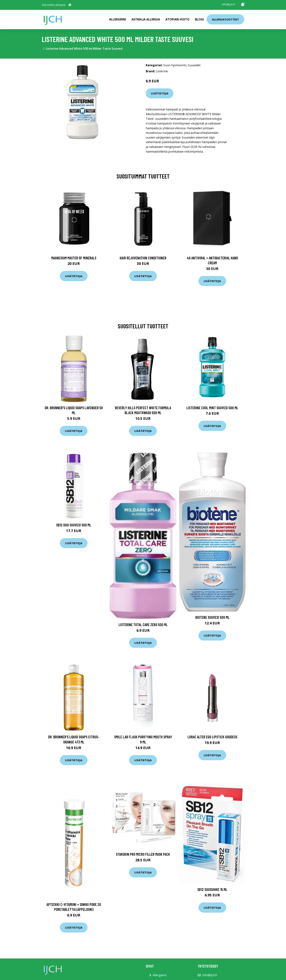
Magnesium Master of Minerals (74, 258)
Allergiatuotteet (225, 19)
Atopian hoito (177, 19)
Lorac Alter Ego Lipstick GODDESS (212, 737)
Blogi (199, 19)
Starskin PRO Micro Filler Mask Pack (143, 854)
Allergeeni (118, 19)
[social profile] (70, 5)
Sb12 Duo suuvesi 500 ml (74, 525)
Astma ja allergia (146, 19)
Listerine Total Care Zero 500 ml (143, 625)
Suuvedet (194, 65)
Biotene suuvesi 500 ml (212, 617)
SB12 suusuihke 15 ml (212, 889)
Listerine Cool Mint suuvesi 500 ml (212, 408)
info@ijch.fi (228, 4)
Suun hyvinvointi (175, 65)
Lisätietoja (160, 93)
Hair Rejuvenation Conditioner (143, 258)
